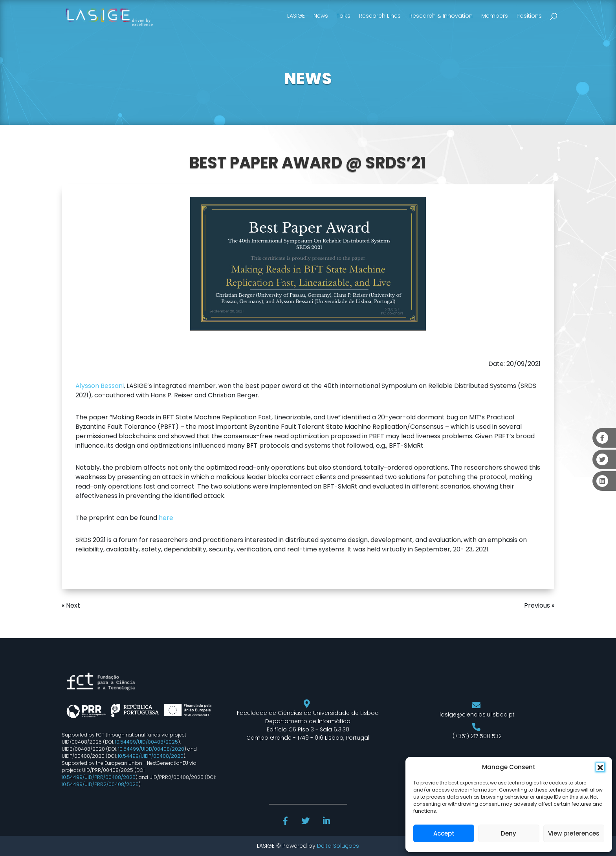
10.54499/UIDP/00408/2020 (151, 756)
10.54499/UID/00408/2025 (147, 742)
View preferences (574, 833)
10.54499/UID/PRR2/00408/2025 (100, 784)
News (321, 16)
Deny (509, 833)
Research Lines (380, 16)
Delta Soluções (338, 846)
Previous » (539, 605)
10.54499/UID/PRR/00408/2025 (99, 777)
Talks (344, 16)
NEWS (308, 79)
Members (495, 16)
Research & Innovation (441, 16)
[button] (600, 767)
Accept (444, 833)
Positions (529, 16)
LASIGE (296, 16)
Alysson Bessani (100, 386)
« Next (71, 605)
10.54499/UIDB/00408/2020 (151, 749)
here (166, 518)
